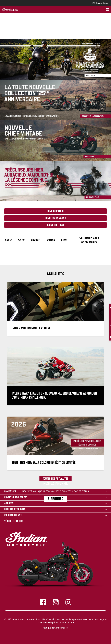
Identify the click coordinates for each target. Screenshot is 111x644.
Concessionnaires (56, 218)
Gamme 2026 (10, 492)
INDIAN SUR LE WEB (13, 515)
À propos (9, 503)
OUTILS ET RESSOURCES (15, 509)
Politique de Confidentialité (55, 628)
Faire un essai (55, 225)
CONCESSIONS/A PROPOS (16, 498)
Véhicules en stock (14, 521)
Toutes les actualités (55, 479)
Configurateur (55, 211)
